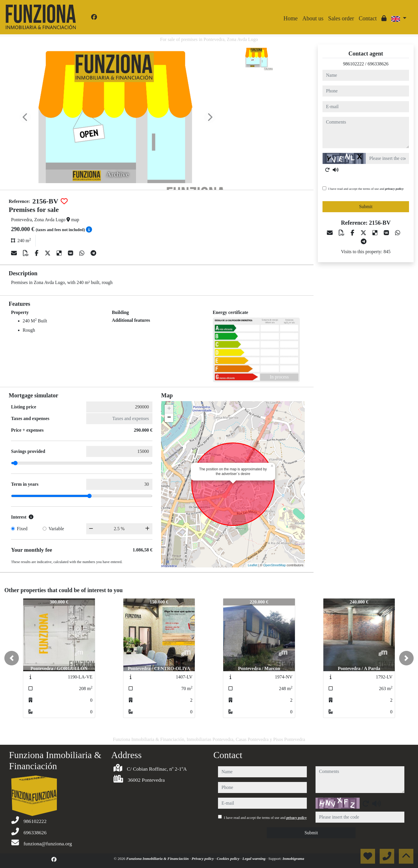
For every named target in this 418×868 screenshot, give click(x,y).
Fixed (22, 529)
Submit (366, 207)
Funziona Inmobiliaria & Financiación (158, 859)
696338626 (378, 64)
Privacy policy (203, 859)
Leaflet (253, 565)
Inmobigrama (293, 859)
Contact (368, 18)
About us (313, 18)
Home (291, 18)
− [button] (169, 418)
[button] (12, 658)
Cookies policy (228, 859)
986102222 (354, 64)
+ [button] (169, 409)
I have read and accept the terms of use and (366, 189)
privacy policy (394, 189)
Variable (56, 529)
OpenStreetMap (275, 565)
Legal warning (254, 859)
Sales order (341, 18)
